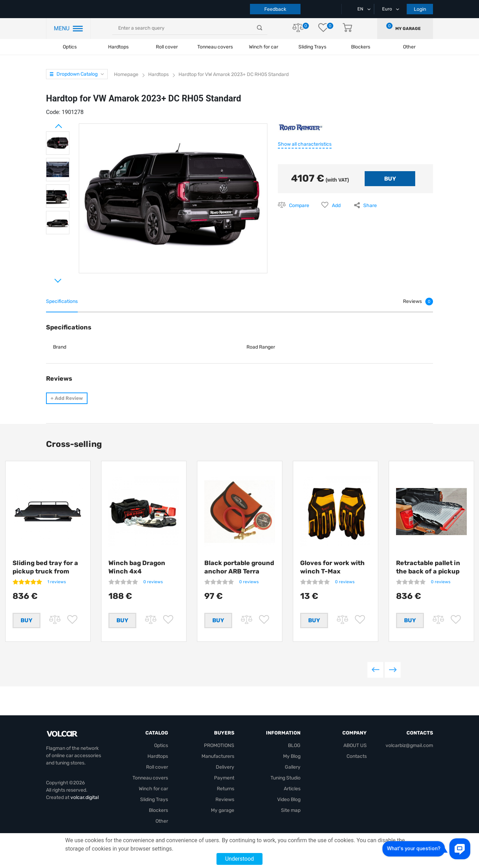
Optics (70, 47)
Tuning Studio (286, 778)
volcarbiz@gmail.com (409, 746)
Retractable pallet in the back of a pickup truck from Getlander (429, 571)
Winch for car (264, 47)
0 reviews (153, 582)
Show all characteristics (305, 144)
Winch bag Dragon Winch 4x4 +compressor (137, 571)
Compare (299, 205)
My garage (408, 29)
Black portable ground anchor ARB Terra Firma (239, 571)
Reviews (225, 800)
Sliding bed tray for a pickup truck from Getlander (45, 571)
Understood (240, 859)
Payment (224, 778)
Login (420, 9)
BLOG (294, 746)
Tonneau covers (215, 47)
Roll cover (167, 47)
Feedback (275, 9)
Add (336, 205)
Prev (50, 123)
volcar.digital (85, 798)
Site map (291, 811)
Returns (226, 789)
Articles (292, 789)
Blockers (158, 811)
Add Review (67, 398)
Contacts (357, 757)
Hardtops (118, 47)
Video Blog (289, 800)
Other (162, 821)
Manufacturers (218, 757)
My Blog (292, 757)
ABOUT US (355, 746)
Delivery (225, 767)
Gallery (293, 767)
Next (50, 278)
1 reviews (57, 582)
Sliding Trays (312, 47)
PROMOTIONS (219, 746)
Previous (375, 671)
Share (370, 205)
